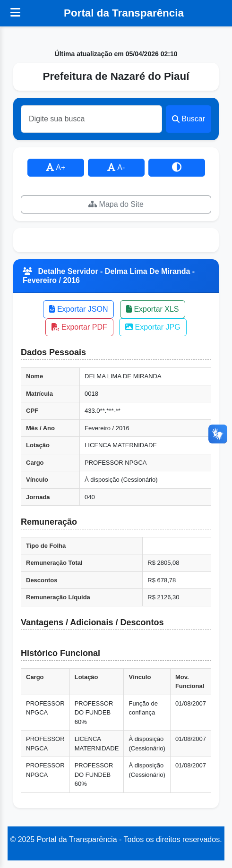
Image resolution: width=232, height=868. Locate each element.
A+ (56, 167)
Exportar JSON (78, 309)
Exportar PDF (79, 327)
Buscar (189, 119)
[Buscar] (91, 119)
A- (116, 167)
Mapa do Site (116, 204)
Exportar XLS (153, 309)
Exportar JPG (153, 327)
